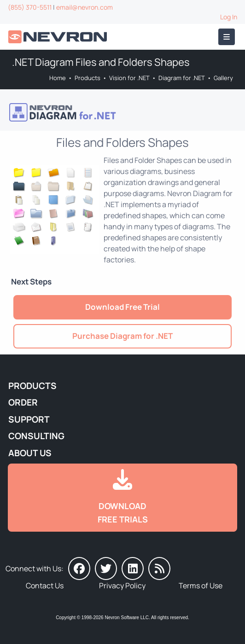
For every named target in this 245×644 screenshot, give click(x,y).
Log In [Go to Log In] (229, 17)
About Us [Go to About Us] (30, 453)
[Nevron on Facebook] (79, 569)
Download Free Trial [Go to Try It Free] (122, 307)
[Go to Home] (58, 37)
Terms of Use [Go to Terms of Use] (201, 586)
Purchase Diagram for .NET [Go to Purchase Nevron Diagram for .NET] (122, 336)
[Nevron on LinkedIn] (133, 569)
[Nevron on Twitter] (106, 569)
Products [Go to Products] (87, 78)
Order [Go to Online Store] (23, 402)
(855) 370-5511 (30, 7)
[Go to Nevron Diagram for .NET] (122, 112)
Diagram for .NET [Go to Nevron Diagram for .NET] (182, 78)
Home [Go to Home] (58, 78)
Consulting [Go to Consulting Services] (36, 436)
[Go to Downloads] (122, 498)
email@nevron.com (85, 7)
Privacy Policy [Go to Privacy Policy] (122, 586)
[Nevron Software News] (159, 569)
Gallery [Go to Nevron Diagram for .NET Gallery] (223, 78)
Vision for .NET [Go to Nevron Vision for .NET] (129, 78)
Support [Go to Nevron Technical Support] (29, 419)
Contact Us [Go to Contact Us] (45, 586)
